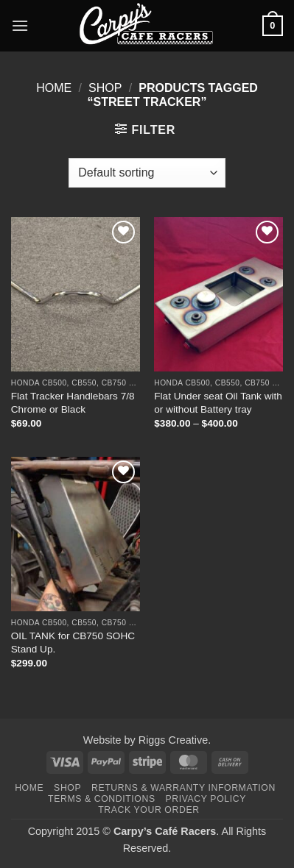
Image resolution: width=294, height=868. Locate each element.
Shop (105, 88)
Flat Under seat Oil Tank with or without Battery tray (218, 403)
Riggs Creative (173, 740)
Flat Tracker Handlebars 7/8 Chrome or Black (73, 403)
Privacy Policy (205, 799)
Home (54, 88)
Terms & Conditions (102, 799)
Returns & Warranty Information (183, 788)
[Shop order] (147, 173)
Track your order (148, 810)
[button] (20, 25)
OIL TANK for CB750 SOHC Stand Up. (73, 643)
